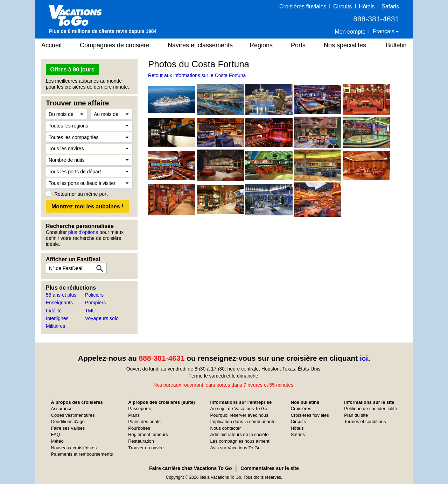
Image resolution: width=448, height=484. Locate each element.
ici (364, 358)
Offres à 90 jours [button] (72, 70)
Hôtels (367, 6)
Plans (134, 415)
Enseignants (59, 303)
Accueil (51, 45)
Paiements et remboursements (82, 454)
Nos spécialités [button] (345, 45)
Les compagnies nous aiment (240, 441)
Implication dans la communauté (243, 421)
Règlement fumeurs (148, 434)
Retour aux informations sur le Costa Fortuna (197, 75)
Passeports (139, 409)
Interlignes (57, 318)
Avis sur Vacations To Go (236, 448)
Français (384, 31)
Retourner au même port (81, 194)
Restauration (141, 441)
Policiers (94, 295)
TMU (90, 311)
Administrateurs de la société (240, 434)
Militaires (55, 326)
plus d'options (83, 232)
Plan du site (356, 415)
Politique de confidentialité (370, 409)
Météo (57, 441)
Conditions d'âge (68, 421)
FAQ (56, 434)
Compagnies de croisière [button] (115, 45)
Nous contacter (226, 428)
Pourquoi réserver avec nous (239, 415)
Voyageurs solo (102, 318)
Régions (261, 45)
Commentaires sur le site (270, 468)
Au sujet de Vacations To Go (239, 409)
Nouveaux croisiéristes (74, 448)
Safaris (390, 6)
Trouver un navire (146, 448)
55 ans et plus (61, 295)
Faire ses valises (68, 428)
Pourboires (139, 428)
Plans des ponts (144, 421)
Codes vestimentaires (73, 415)
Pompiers (95, 303)
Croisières (301, 409)
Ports (298, 45)
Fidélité (54, 311)
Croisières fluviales (303, 6)
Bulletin (396, 45)
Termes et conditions (365, 421)
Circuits (342, 6)
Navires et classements (200, 45)
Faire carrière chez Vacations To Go (190, 468)
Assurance (62, 409)
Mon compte (350, 32)
